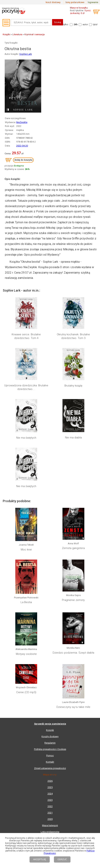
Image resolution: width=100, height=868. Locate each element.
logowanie (93, 2)
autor (85, 24)
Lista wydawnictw (50, 832)
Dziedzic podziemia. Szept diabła (73, 653)
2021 (50, 813)
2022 (50, 806)
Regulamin (50, 743)
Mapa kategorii (50, 825)
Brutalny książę (73, 386)
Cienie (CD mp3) (26, 692)
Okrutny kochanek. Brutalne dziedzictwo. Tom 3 (73, 336)
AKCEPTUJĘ (40, 859)
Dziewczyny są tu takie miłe (73, 707)
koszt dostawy (53, 2)
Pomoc (50, 756)
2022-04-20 (22, 146)
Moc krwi (26, 550)
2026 (50, 781)
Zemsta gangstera (73, 548)
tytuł (95, 24)
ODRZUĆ (62, 859)
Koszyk (50, 730)
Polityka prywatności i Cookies (50, 749)
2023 (50, 800)
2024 (50, 794)
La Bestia (26, 602)
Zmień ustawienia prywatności (50, 768)
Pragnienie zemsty (73, 600)
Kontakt (50, 762)
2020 (50, 819)
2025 (50, 787)
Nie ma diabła (73, 438)
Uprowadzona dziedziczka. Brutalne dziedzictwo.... (26, 387)
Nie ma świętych (26, 438)
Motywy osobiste (26, 654)
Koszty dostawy (50, 736)
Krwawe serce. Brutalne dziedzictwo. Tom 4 (26, 336)
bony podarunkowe (75, 2)
